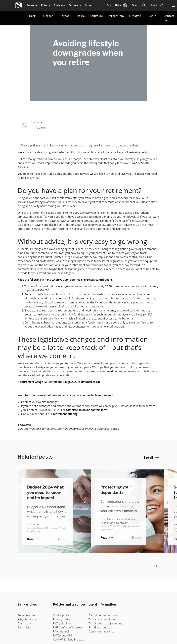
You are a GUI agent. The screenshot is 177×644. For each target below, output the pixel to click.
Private (46, 5)
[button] (117, 5)
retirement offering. (66, 414)
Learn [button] (152, 16)
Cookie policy (61, 615)
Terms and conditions (102, 619)
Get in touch (25, 623)
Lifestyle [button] (135, 16)
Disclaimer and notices (103, 615)
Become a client (28, 615)
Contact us (169, 18)
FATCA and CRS (62, 635)
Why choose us (27, 619)
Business (59, 5)
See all (151, 457)
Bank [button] (32, 16)
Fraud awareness (99, 627)
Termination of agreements (106, 623)
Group (89, 5)
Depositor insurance (101, 631)
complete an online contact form (87, 410)
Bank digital (25, 627)
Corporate (75, 5)
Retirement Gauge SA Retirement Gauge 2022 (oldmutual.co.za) (60, 382)
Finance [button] (48, 16)
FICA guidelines (62, 623)
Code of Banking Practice (69, 639)
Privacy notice (62, 619)
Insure (81, 16)
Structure (96, 16)
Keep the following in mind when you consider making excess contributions (65, 280)
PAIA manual (61, 631)
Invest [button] (65, 16)
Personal (32, 5)
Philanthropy (116, 16)
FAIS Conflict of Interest (68, 627)
